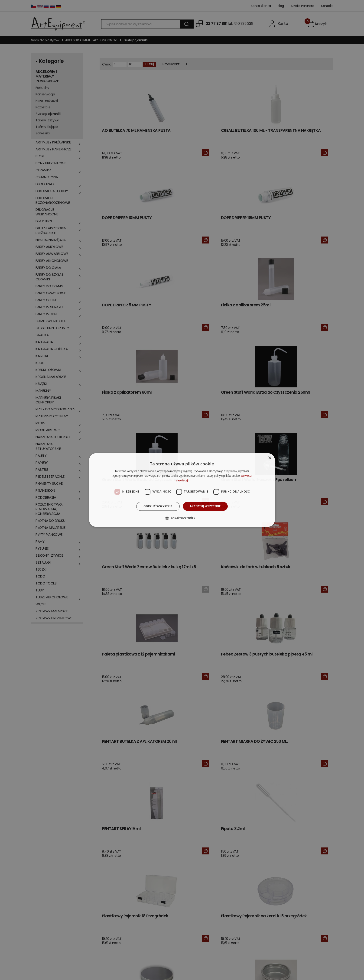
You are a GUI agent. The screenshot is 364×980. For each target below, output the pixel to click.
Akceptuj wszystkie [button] (205, 506)
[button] (182, 518)
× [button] (270, 458)
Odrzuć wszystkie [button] (158, 506)
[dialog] (182, 490)
